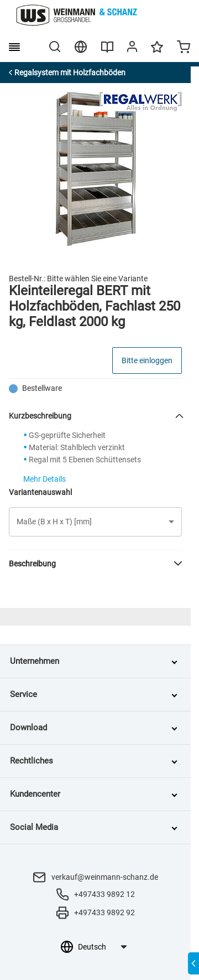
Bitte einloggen (147, 360)
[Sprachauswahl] (102, 947)
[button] (95, 522)
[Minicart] (184, 48)
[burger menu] (14, 47)
